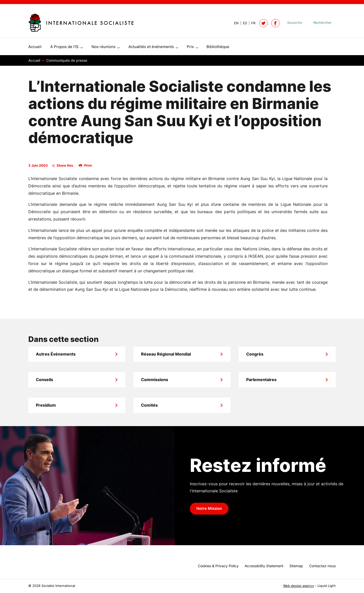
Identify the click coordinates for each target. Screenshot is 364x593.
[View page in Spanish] (243, 23)
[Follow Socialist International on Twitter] (264, 23)
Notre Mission (209, 511)
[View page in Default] (234, 23)
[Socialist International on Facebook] (275, 23)
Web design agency (299, 586)
